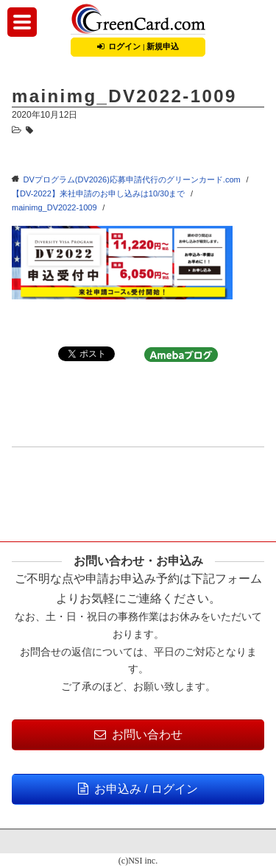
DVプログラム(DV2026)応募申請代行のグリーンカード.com (132, 179)
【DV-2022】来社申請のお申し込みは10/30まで (98, 193)
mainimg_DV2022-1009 (54, 207)
